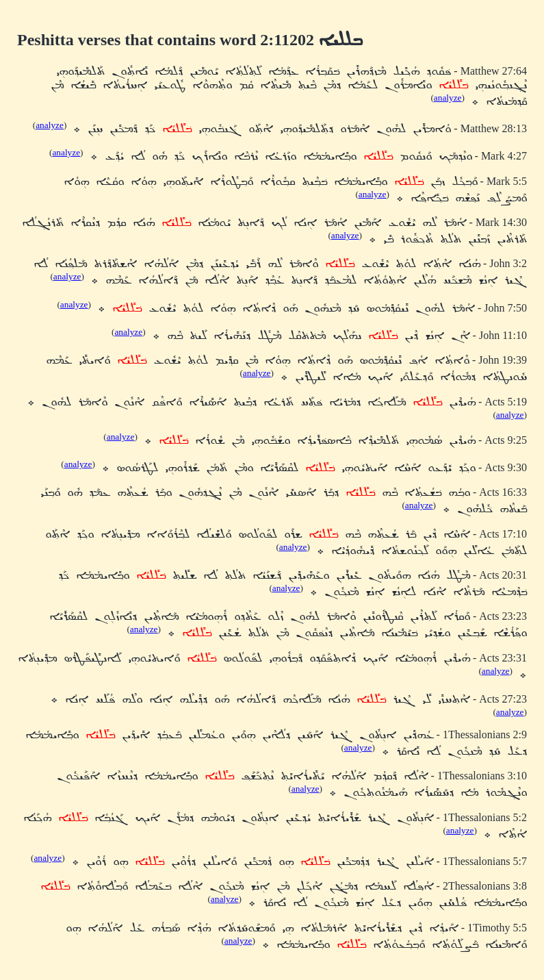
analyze (448, 98)
